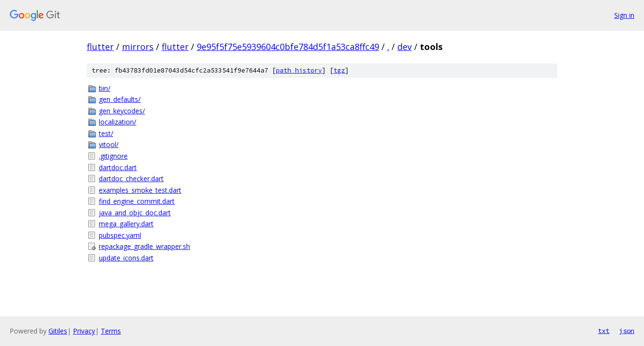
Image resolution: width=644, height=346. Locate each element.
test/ (106, 133)
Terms (111, 331)
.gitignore (113, 156)
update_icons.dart (126, 258)
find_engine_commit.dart (137, 201)
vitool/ (109, 144)
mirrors (138, 47)
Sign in (624, 15)
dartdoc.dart (118, 167)
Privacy (84, 331)
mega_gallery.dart (126, 224)
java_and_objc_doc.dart (135, 213)
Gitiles (58, 331)
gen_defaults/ (120, 99)
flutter (100, 47)
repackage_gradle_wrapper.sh (144, 246)
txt (604, 331)
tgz (339, 70)
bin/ (105, 88)
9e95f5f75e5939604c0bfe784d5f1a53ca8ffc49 (288, 47)
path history (299, 70)
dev (405, 47)
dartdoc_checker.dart (131, 179)
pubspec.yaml (120, 235)
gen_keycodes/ (122, 111)
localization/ (118, 122)
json (627, 331)
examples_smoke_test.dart (140, 190)
